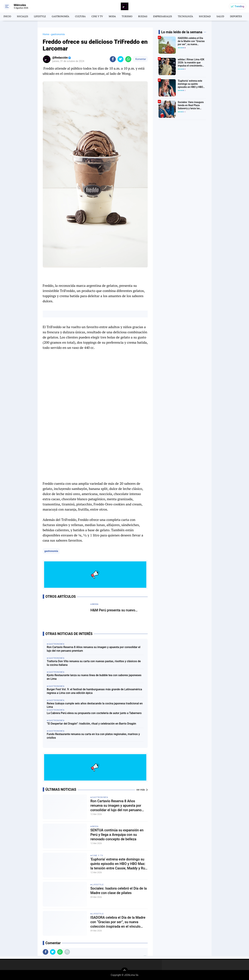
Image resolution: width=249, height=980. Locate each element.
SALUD (220, 16)
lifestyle (98, 885)
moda (96, 826)
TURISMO (127, 16)
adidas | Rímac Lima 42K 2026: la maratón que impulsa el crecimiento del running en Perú (191, 63)
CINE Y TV (97, 16)
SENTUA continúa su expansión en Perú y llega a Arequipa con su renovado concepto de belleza (117, 835)
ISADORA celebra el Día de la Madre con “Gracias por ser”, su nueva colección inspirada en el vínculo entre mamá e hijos (118, 922)
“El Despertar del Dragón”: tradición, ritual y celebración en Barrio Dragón (92, 724)
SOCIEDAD (205, 16)
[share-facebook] (113, 59)
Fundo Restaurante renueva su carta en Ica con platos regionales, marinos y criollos (93, 736)
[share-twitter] (121, 59)
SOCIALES (22, 16)
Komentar (140, 59)
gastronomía (51, 551)
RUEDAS (143, 16)
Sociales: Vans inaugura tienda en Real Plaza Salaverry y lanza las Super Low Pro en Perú (191, 105)
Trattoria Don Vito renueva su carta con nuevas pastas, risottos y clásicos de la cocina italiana (94, 663)
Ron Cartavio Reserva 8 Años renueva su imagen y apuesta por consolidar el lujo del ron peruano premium (94, 649)
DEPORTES (236, 16)
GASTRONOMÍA (60, 16)
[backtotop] (125, 971)
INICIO (7, 16)
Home (46, 34)
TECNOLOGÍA (185, 16)
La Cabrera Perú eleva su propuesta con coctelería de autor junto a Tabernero (94, 713)
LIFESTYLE (40, 16)
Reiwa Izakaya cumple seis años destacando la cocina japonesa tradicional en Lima (95, 705)
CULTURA (80, 16)
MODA (112, 16)
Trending (239, 6)
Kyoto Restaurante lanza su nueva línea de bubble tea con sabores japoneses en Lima (94, 677)
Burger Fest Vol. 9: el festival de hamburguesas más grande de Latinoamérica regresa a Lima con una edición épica (95, 691)
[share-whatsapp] (128, 59)
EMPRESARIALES (163, 16)
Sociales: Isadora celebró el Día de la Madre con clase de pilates (119, 891)
